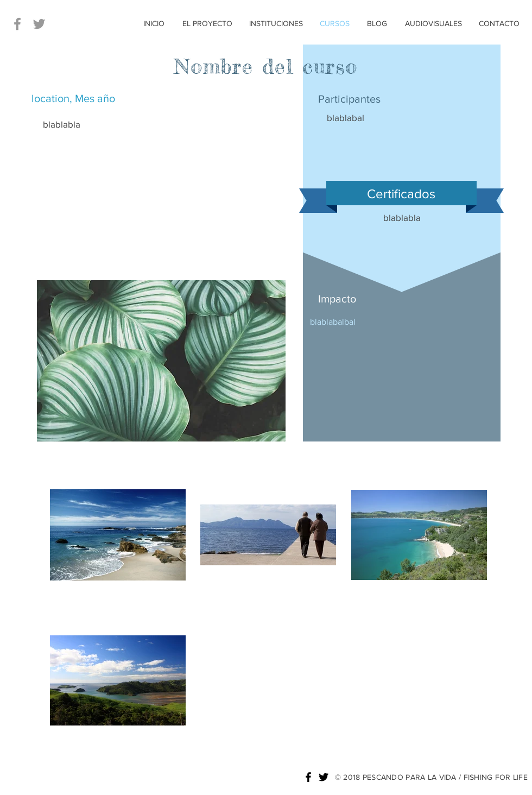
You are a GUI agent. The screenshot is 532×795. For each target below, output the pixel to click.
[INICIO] (154, 24)
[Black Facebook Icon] (308, 777)
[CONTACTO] (499, 24)
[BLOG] (377, 24)
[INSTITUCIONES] (276, 24)
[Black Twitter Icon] (324, 777)
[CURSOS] (335, 24)
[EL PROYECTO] (207, 24)
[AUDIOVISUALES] (433, 24)
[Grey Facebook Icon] (17, 24)
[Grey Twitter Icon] (39, 24)
